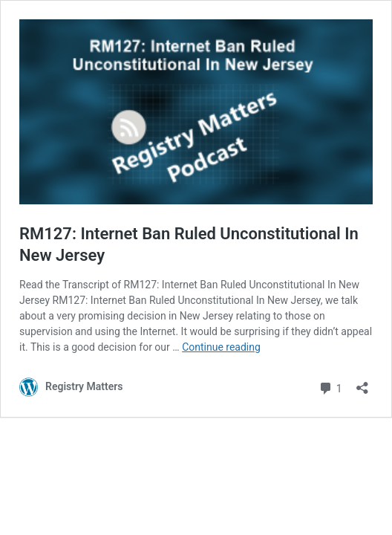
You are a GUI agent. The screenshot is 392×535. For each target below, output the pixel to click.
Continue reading (221, 347)
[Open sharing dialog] (362, 383)
